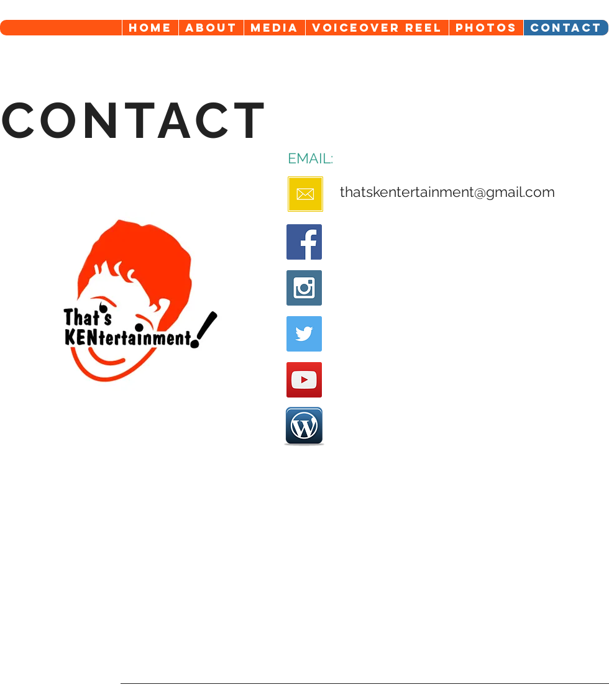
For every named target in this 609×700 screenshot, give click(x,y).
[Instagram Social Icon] (304, 288)
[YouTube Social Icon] (304, 380)
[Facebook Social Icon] (304, 242)
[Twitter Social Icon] (304, 334)
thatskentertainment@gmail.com (447, 192)
